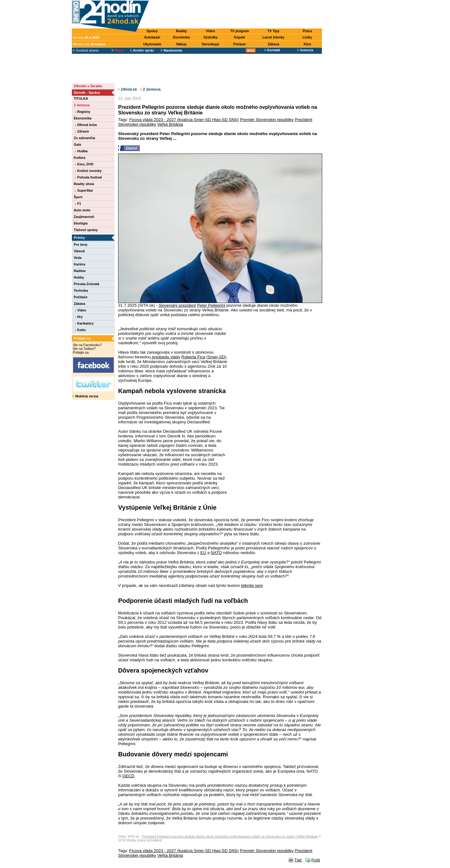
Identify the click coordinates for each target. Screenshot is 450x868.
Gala (77, 144)
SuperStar (84, 190)
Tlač (298, 860)
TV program (240, 31)
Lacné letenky (273, 37)
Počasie (239, 44)
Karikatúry (84, 323)
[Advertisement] (237, 15)
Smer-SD (216, 357)
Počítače (81, 297)
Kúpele (240, 37)
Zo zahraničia (84, 138)
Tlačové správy (86, 230)
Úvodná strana (86, 50)
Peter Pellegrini (211, 305)
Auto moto (82, 210)
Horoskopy (211, 44)
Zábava (274, 44)
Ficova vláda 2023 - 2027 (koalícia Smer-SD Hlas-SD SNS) (184, 120)
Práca (307, 31)
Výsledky (210, 37)
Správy (152, 31)
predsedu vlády (165, 357)
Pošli (316, 860)
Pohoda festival (88, 177)
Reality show (84, 184)
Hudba (81, 151)
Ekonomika (83, 118)
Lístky (307, 37)
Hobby (79, 277)
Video (210, 31)
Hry (79, 317)
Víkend (79, 251)
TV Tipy (273, 31)
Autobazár (152, 37)
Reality (181, 31)
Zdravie (82, 131)
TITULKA (81, 98)
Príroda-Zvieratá (87, 284)
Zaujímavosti (84, 217)
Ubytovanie (152, 44)
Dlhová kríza (86, 125)
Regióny (83, 112)
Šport (78, 197)
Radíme (80, 271)
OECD (128, 776)
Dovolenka (182, 37)
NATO (216, 553)
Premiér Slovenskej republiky (267, 120)
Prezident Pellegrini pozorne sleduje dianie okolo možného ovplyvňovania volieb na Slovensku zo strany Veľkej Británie (230, 836)
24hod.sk (127, 89)
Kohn (80, 330)
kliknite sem (252, 585)
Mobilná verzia (85, 396)
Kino (307, 44)
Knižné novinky (88, 171)
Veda (78, 258)
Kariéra (80, 264)
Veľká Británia (170, 124)
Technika (81, 290)
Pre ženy (81, 245)
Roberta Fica (193, 357)
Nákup (181, 44)
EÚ (203, 553)
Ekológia (81, 223)
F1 (78, 204)
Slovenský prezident (177, 305)
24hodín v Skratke (88, 86)
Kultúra (80, 158)
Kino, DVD (84, 164)
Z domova (82, 105)
